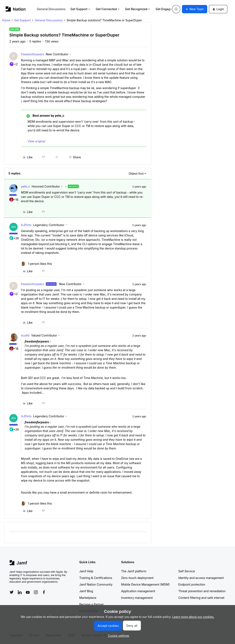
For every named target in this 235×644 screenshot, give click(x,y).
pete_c (25, 186)
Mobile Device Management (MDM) (145, 584)
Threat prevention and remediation (202, 591)
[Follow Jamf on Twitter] (12, 592)
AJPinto (26, 225)
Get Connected (108, 9)
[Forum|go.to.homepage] (16, 9)
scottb (25, 335)
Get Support (81, 9)
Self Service (187, 571)
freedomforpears (33, 54)
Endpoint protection (192, 584)
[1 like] (36, 264)
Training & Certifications (96, 578)
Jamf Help (86, 571)
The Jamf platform (134, 571)
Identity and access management (201, 578)
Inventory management (137, 598)
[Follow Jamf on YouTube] (28, 592)
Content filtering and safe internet (201, 598)
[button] (195, 9)
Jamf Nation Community (96, 584)
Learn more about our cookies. (193, 617)
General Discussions (51, 9)
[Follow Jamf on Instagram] (36, 592)
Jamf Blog (86, 591)
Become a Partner (92, 604)
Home (6, 20)
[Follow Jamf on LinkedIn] (20, 592)
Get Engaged (166, 9)
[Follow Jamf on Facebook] (44, 592)
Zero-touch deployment (137, 578)
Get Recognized (138, 9)
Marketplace (88, 598)
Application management (138, 591)
